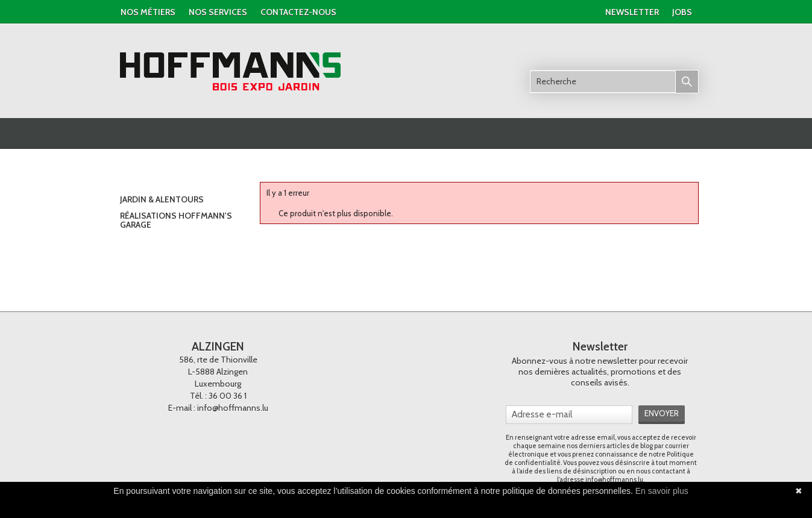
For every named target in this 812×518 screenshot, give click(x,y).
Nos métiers (148, 12)
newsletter (632, 12)
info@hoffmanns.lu (233, 408)
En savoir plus (662, 491)
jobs (682, 12)
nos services (218, 12)
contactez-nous (298, 12)
